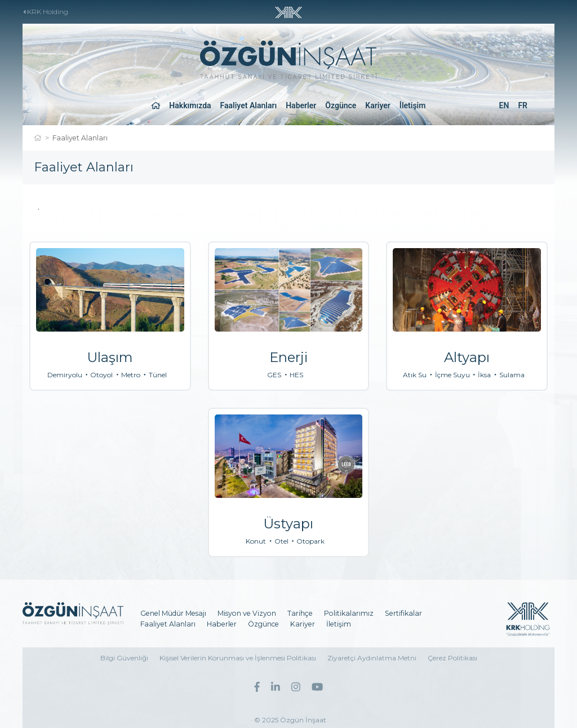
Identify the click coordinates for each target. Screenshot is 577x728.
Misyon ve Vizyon (247, 613)
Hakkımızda (190, 105)
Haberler (301, 105)
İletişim (413, 105)
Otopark (310, 541)
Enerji (288, 357)
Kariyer (378, 105)
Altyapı (467, 357)
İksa (484, 375)
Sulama (512, 375)
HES (296, 375)
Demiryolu (65, 375)
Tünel (158, 375)
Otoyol (101, 375)
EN (504, 105)
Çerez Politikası (452, 658)
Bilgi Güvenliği (124, 658)
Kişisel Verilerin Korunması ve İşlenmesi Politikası (238, 658)
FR (523, 105)
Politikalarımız (349, 613)
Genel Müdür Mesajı (173, 613)
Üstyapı (288, 524)
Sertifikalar (403, 613)
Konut (256, 541)
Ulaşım (110, 357)
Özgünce (341, 105)
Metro (131, 375)
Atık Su (415, 375)
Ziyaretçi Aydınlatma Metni (372, 658)
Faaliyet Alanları (249, 105)
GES (274, 375)
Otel (281, 541)
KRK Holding (46, 12)
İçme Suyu (452, 375)
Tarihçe (300, 613)
